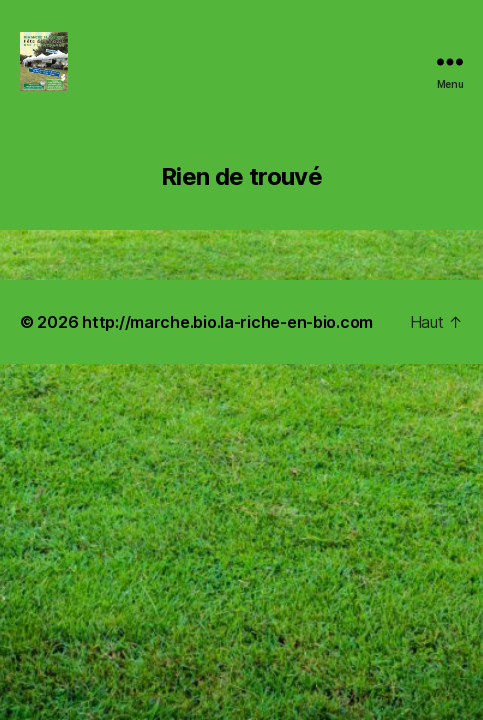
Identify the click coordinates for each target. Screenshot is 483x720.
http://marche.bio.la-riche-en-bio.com (227, 322)
